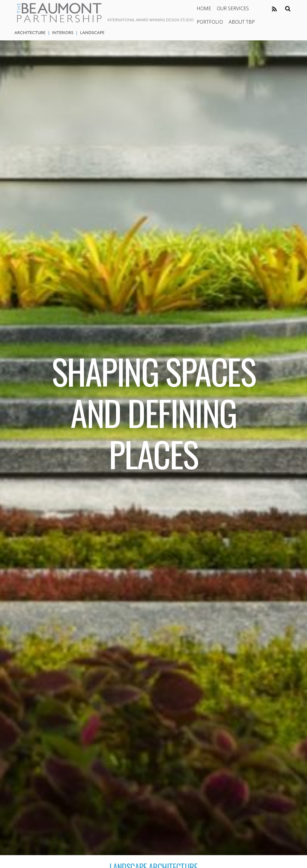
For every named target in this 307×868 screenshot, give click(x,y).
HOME (204, 8)
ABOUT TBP (242, 22)
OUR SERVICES (233, 8)
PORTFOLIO (210, 22)
